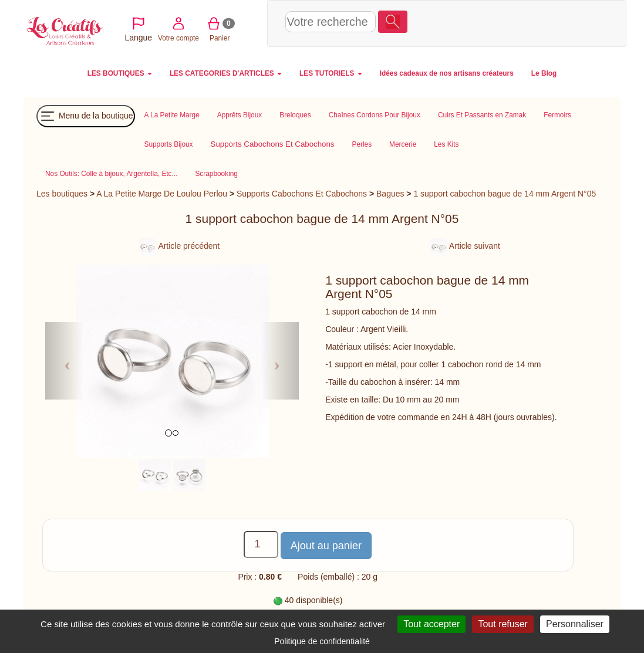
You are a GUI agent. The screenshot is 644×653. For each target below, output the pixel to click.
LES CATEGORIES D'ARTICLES (226, 73)
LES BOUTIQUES (120, 73)
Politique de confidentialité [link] (322, 641)
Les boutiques (62, 194)
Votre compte (488, 23)
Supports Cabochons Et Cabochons (302, 194)
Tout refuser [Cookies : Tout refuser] (503, 624)
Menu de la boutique (86, 116)
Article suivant (465, 246)
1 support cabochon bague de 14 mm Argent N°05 (505, 194)
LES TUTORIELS (331, 73)
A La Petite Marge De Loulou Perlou (162, 194)
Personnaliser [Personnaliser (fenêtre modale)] (575, 624)
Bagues (390, 194)
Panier (530, 23)
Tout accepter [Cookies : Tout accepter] (431, 624)
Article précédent (179, 246)
